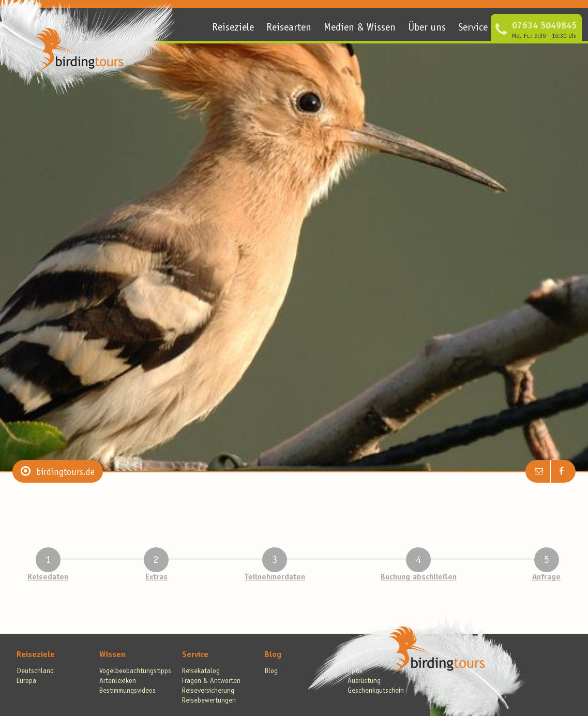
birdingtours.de (65, 473)
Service (473, 28)
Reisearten (289, 28)
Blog (273, 655)
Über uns (427, 28)
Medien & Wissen (360, 28)
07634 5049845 (544, 26)
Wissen (112, 655)
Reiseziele (233, 28)
